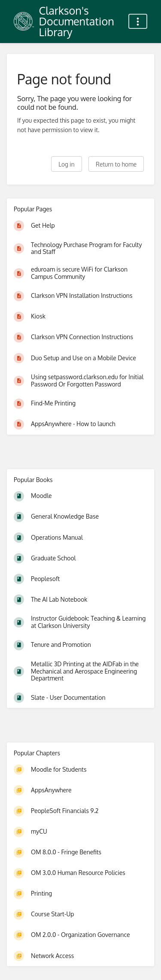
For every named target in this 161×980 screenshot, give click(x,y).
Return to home (116, 164)
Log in (66, 164)
